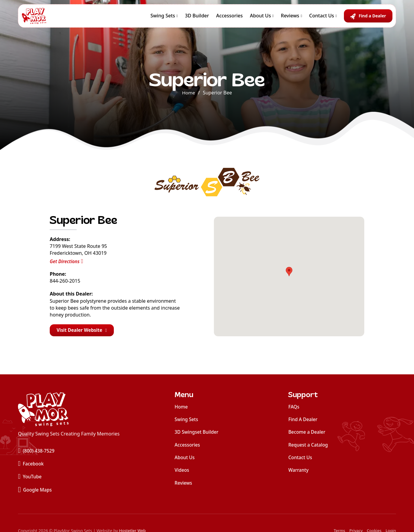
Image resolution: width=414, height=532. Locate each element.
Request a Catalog (309, 446)
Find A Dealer (303, 420)
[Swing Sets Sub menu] (177, 18)
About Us (260, 18)
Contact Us (322, 18)
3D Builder (197, 18)
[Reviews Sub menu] (301, 18)
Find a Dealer (372, 18)
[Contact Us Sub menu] (336, 18)
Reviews (290, 18)
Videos (182, 472)
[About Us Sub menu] (273, 18)
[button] (289, 272)
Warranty (299, 472)
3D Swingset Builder (198, 433)
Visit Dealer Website (83, 331)
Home (189, 93)
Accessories (230, 18)
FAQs (294, 407)
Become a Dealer (308, 433)
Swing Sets (163, 18)
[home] (69, 410)
